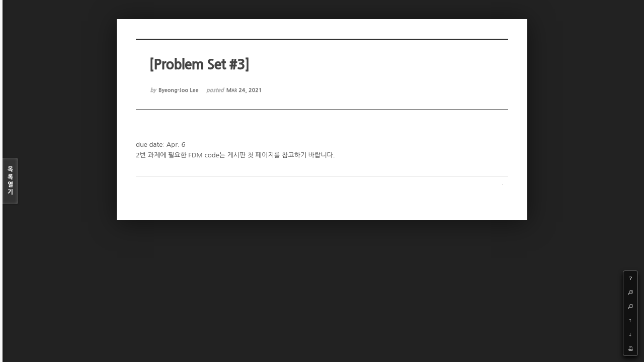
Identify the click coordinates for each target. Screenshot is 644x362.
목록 (10, 181)
